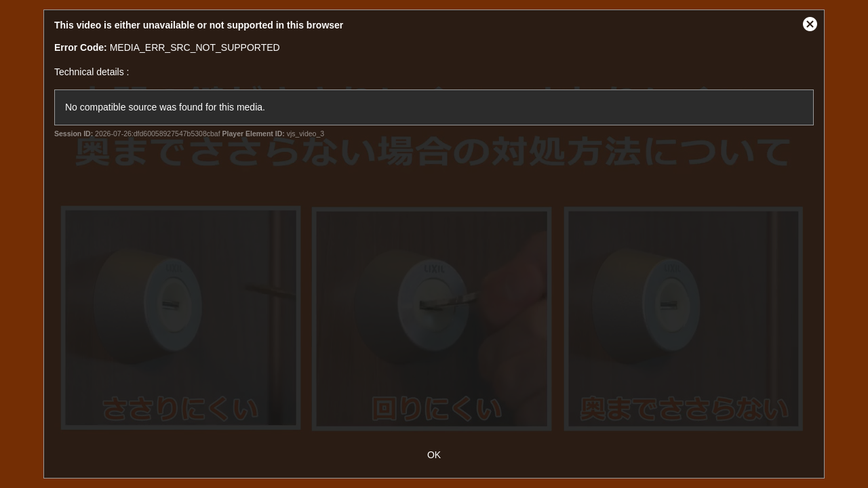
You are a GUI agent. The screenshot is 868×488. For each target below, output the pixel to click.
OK (434, 455)
